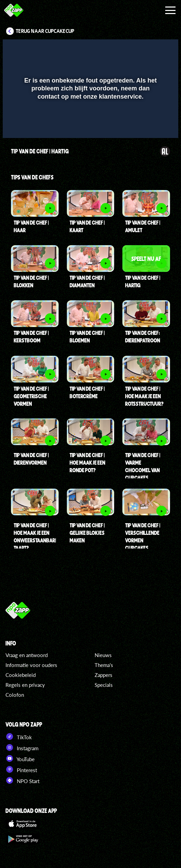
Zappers (104, 675)
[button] (155, 49)
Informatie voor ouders (31, 665)
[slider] (90, 130)
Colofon (15, 695)
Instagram (22, 747)
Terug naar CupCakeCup (45, 31)
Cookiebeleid (21, 675)
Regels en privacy (25, 685)
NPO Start (22, 780)
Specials (104, 685)
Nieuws (103, 655)
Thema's (104, 665)
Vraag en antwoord (27, 655)
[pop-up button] (142, 49)
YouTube (20, 758)
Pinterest (21, 769)
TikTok (19, 737)
